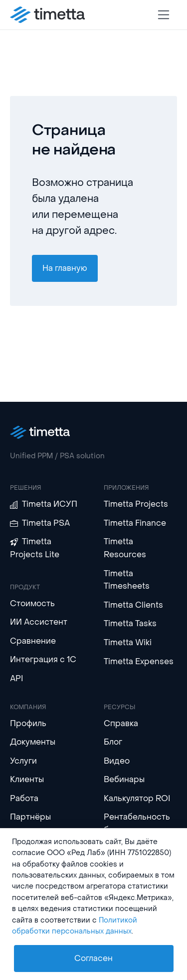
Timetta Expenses (139, 661)
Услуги (23, 761)
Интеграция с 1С (43, 659)
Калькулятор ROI (137, 798)
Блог (113, 742)
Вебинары (124, 779)
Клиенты (27, 779)
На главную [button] (65, 268)
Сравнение (33, 641)
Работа (24, 798)
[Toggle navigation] (164, 15)
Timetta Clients (133, 605)
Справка (121, 723)
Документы (33, 742)
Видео (117, 761)
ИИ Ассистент (39, 622)
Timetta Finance (135, 523)
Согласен (93, 958)
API (17, 678)
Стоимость (32, 603)
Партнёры (30, 817)
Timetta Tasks (130, 623)
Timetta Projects (136, 504)
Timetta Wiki (128, 642)
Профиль (28, 723)
